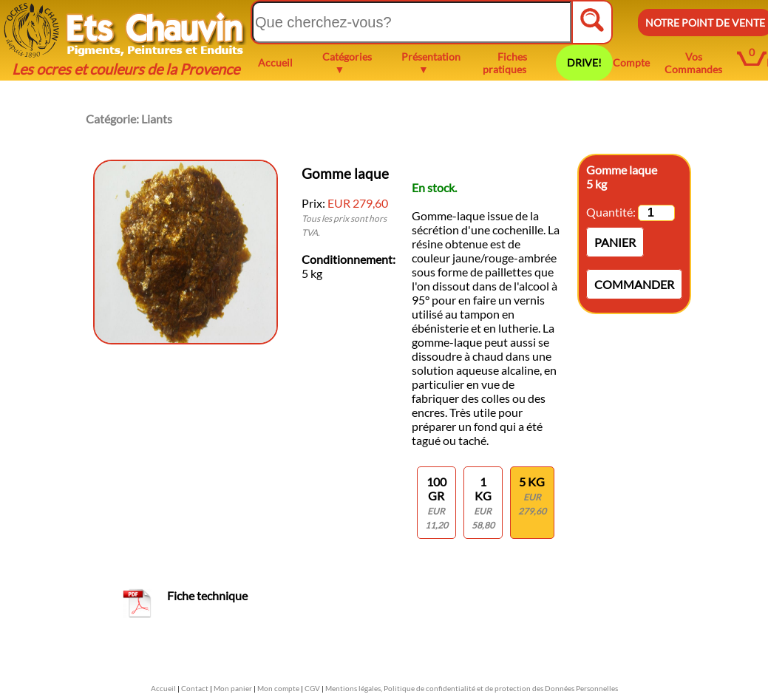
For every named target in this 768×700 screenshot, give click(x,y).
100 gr (436, 503)
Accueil (275, 62)
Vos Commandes (693, 63)
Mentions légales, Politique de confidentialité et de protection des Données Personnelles (472, 688)
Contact (195, 688)
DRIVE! (584, 62)
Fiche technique (207, 595)
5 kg (532, 496)
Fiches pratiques (505, 63)
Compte (631, 62)
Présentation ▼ (431, 63)
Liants (157, 119)
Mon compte (278, 688)
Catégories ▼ (347, 63)
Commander (634, 284)
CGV (312, 688)
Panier (615, 242)
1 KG (483, 503)
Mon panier (233, 688)
